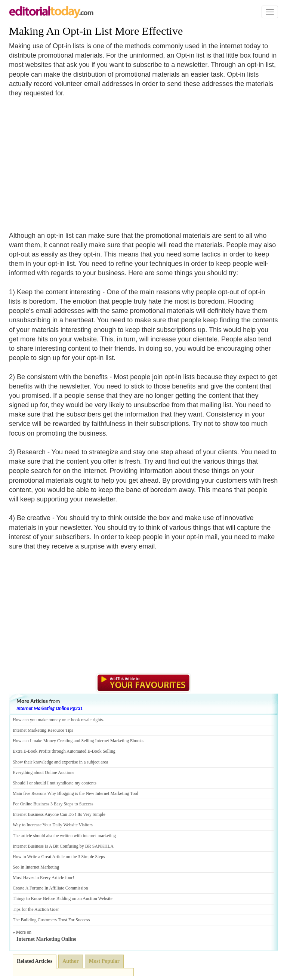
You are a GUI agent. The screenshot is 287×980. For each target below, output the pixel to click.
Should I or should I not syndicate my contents (55, 783)
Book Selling (104, 751)
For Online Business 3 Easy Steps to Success (53, 804)
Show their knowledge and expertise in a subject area (60, 762)
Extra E (19, 751)
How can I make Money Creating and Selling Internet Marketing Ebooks (78, 741)
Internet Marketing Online (46, 939)
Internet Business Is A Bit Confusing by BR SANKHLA (63, 846)
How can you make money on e (41, 720)
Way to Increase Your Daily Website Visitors (53, 825)
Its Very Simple (91, 814)
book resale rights (87, 720)
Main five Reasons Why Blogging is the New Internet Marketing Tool (75, 793)
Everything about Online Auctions (43, 772)
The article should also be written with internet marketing (64, 836)
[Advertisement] (72, 160)
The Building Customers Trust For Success (51, 920)
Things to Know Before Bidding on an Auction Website (63, 898)
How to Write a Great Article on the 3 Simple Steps (59, 857)
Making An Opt (44, 31)
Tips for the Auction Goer (36, 909)
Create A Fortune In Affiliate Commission (50, 888)
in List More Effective (133, 31)
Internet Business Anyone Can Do (43, 814)
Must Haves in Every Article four (43, 878)
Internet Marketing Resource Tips (43, 730)
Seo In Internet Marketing (36, 867)
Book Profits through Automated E (59, 751)
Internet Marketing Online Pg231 (50, 708)
